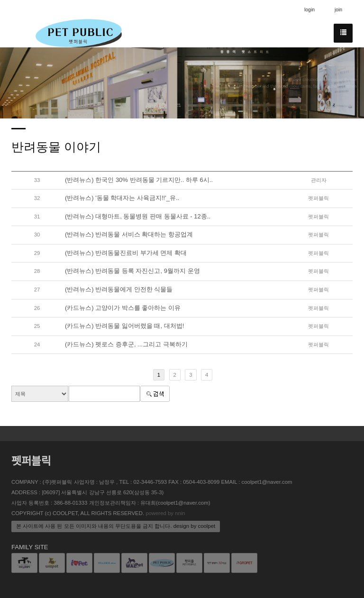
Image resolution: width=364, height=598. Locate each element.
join (338, 10)
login (309, 10)
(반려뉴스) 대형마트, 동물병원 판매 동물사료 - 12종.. (138, 216)
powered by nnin (165, 513)
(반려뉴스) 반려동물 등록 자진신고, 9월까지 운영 (132, 271)
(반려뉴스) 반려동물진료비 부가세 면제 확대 (126, 253)
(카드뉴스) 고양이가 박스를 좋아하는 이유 (123, 308)
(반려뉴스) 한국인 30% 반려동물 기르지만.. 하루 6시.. (139, 180)
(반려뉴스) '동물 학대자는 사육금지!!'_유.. (122, 198)
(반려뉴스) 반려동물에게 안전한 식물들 (119, 289)
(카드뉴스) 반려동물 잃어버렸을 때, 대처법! (124, 326)
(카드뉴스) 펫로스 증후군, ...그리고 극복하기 (126, 344)
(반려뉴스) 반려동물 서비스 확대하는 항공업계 (129, 234)
